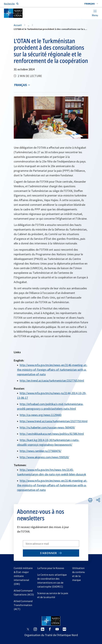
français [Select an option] (20, 85)
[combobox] (91, 4)
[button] (91, 4)
